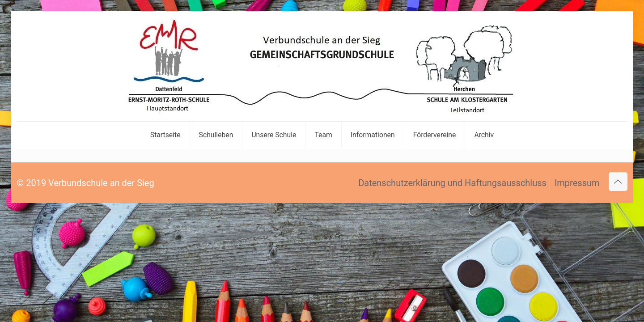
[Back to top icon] (618, 182)
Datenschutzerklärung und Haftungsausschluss (452, 183)
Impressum (577, 183)
